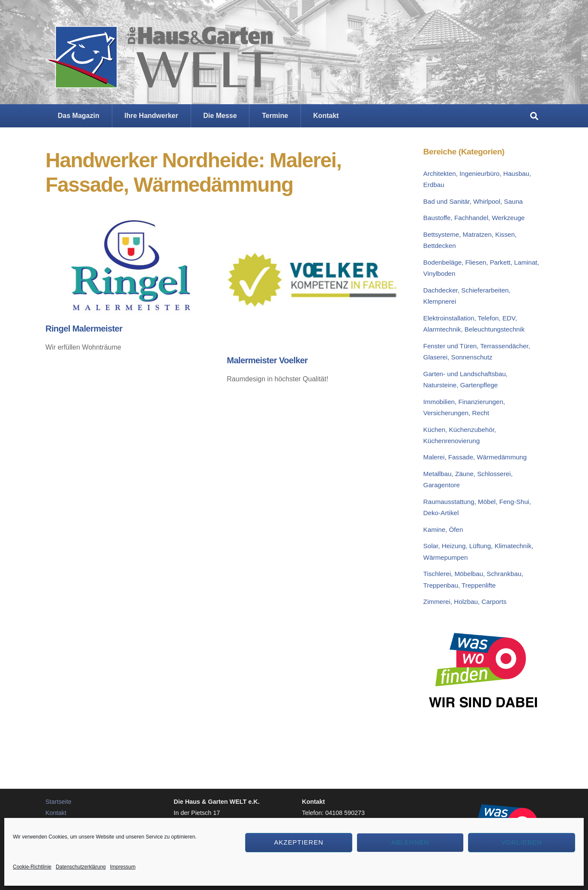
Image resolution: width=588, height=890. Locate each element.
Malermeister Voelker (267, 360)
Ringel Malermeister (84, 329)
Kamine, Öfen (443, 529)
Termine (275, 116)
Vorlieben (522, 842)
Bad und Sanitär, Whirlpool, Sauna (473, 201)
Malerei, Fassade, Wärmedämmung (475, 457)
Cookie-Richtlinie (32, 867)
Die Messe (220, 116)
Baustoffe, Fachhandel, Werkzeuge (474, 218)
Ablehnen (410, 842)
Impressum (123, 867)
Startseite (58, 802)
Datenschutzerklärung (81, 867)
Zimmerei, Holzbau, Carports (465, 602)
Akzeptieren (299, 842)
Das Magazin (79, 116)
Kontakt (326, 116)
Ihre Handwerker (151, 116)
